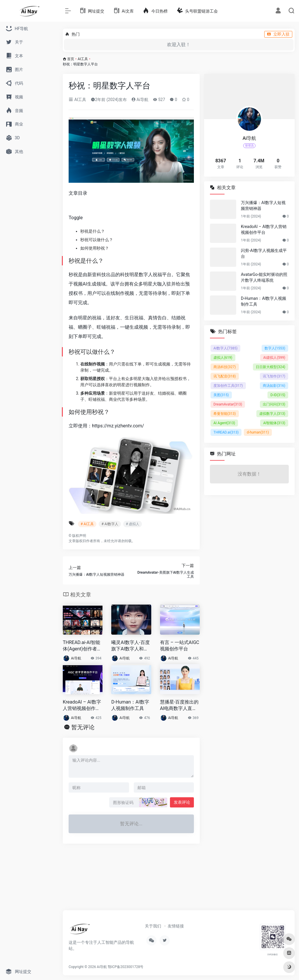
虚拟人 (223, 358)
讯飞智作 (274, 376)
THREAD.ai (226, 432)
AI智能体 (274, 423)
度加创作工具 (228, 386)
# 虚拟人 (133, 524)
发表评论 (182, 802)
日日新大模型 (271, 367)
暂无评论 (83, 727)
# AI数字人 (110, 524)
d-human (258, 432)
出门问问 (274, 404)
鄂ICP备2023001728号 (126, 967)
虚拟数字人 (272, 414)
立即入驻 (278, 34)
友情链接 (176, 926)
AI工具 (83, 59)
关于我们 (153, 926)
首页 (71, 59)
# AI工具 (87, 524)
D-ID (278, 395)
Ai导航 (140, 100)
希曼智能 (225, 414)
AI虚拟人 (274, 358)
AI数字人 (225, 348)
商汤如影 (274, 386)
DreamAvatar (228, 404)
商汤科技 (225, 367)
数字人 (275, 348)
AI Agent (224, 423)
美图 (221, 395)
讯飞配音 (225, 376)
